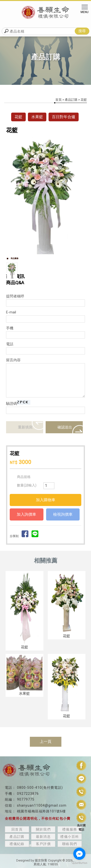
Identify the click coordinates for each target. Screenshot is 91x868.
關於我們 (43, 829)
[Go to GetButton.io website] (79, 863)
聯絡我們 (70, 844)
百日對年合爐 (64, 117)
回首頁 (17, 829)
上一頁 (46, 741)
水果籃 (37, 117)
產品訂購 (71, 100)
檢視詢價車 (63, 514)
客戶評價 (43, 844)
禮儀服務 (70, 829)
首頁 (58, 100)
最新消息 (43, 837)
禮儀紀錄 (17, 844)
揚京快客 (41, 860)
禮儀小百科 (70, 837)
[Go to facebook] (79, 854)
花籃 (18, 117)
